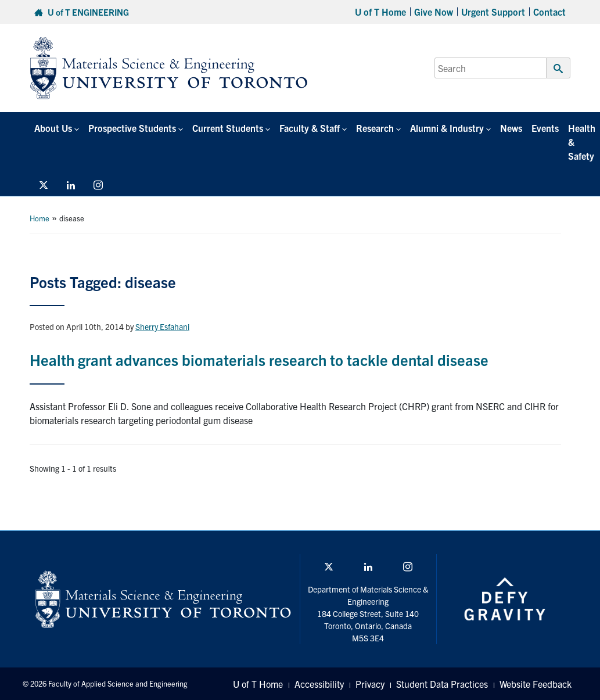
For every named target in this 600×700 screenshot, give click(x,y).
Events (545, 128)
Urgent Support (493, 12)
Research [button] (375, 128)
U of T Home (380, 12)
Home (39, 218)
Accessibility (319, 684)
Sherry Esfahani (162, 326)
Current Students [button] (228, 128)
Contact (549, 12)
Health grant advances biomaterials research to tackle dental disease (259, 359)
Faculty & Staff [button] (310, 128)
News (511, 128)
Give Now (434, 12)
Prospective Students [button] (132, 128)
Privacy (370, 684)
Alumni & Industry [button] (447, 128)
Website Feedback (536, 684)
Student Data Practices (442, 684)
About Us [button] (53, 128)
